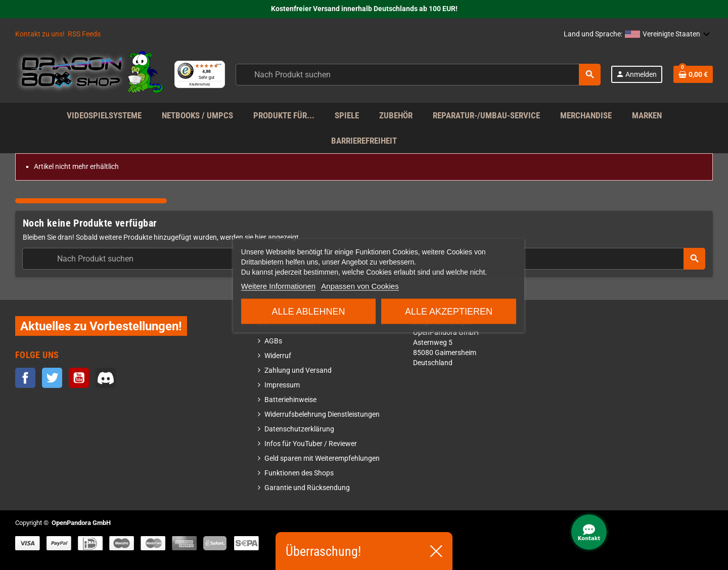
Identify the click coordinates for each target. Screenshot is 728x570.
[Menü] (247, 61)
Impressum (282, 385)
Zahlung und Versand (298, 370)
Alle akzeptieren (449, 311)
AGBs (273, 341)
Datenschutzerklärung (299, 429)
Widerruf (278, 356)
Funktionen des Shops (299, 473)
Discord (106, 378)
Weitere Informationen (278, 286)
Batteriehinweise (290, 400)
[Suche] (431, 75)
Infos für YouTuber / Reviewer (311, 444)
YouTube (79, 378)
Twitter (52, 378)
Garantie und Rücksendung (307, 488)
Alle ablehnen (309, 311)
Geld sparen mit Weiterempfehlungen (322, 458)
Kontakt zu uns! (40, 34)
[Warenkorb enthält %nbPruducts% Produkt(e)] (693, 74)
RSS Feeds (84, 34)
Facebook (25, 378)
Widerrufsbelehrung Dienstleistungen (322, 414)
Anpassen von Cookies (360, 286)
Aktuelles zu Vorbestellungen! (101, 326)
